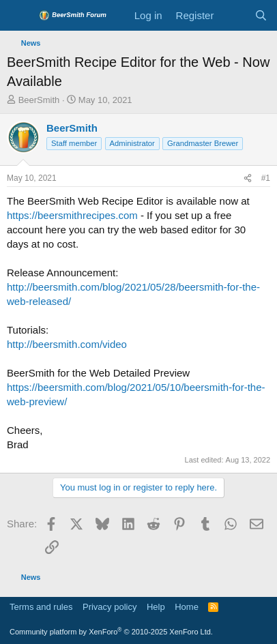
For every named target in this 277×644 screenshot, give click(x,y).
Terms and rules (41, 607)
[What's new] (234, 15)
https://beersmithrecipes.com (72, 215)
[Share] (248, 178)
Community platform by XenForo (111, 632)
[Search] (261, 15)
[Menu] (19, 16)
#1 (266, 178)
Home (187, 607)
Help (156, 607)
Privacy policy (110, 607)
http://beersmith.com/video (67, 344)
